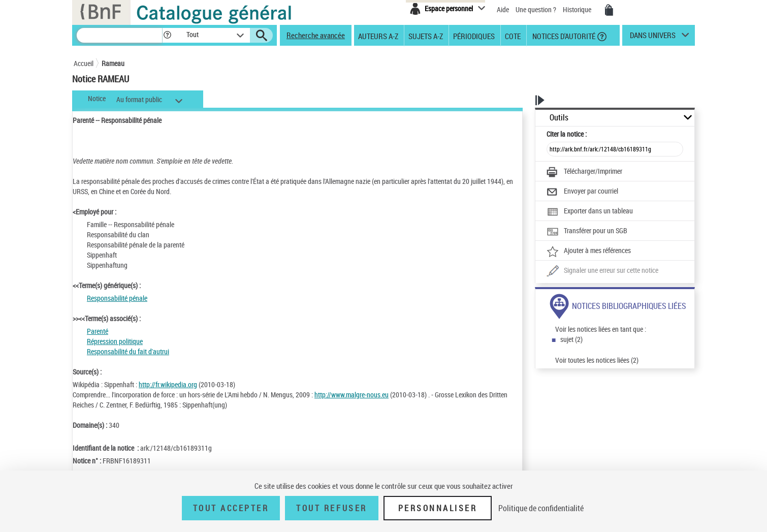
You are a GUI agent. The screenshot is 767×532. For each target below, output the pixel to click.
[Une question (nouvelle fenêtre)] (602, 271)
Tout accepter (231, 508)
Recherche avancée (316, 35)
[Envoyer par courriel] (582, 192)
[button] (167, 35)
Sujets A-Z (426, 36)
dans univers (653, 38)
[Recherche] (119, 35)
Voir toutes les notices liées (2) (597, 360)
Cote (513, 36)
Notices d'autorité (563, 36)
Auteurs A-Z (378, 36)
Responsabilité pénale (117, 298)
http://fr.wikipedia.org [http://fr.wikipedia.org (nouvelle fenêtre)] (168, 384)
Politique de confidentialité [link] (541, 508)
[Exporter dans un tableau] (590, 212)
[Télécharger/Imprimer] (584, 172)
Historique (578, 9)
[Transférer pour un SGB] (587, 232)
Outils (559, 118)
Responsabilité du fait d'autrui (128, 351)
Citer (567, 134)
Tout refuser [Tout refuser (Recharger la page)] (331, 508)
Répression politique (115, 341)
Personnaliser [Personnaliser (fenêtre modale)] (438, 508)
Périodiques (474, 36)
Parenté (98, 331)
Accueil (84, 63)
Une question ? (536, 9)
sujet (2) (571, 339)
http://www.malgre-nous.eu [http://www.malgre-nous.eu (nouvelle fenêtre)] (351, 395)
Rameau (113, 63)
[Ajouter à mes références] (589, 252)
